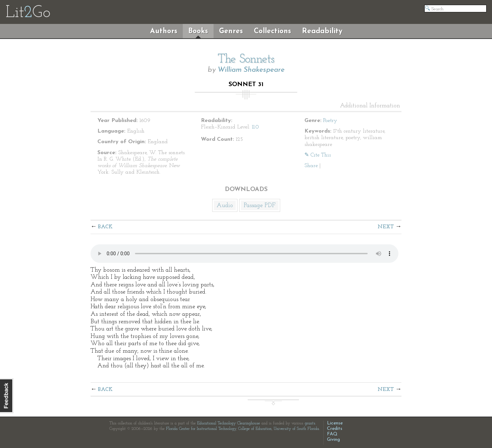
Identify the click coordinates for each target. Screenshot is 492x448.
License (335, 423)
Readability (322, 31)
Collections (272, 31)
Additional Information (370, 106)
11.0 (255, 127)
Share (311, 166)
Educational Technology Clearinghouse (229, 423)
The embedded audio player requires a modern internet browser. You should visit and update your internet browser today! (244, 254)
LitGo (28, 13)
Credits (335, 429)
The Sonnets (246, 59)
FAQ (332, 434)
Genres (231, 31)
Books (198, 31)
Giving (333, 440)
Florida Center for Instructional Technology (201, 429)
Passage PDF (260, 206)
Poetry (330, 121)
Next (386, 227)
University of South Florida (296, 429)
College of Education (255, 429)
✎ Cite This (318, 155)
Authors (164, 31)
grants (310, 423)
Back (105, 227)
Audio (225, 206)
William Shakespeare (251, 70)
